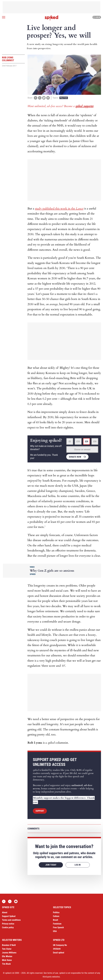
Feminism (57, 924)
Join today (51, 865)
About (5, 912)
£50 (95, 441)
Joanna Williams (9, 953)
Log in (96, 17)
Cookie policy (8, 927)
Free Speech (58, 927)
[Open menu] (4, 17)
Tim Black (6, 964)
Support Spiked (9, 916)
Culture (56, 916)
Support (40, 811)
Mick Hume (7, 960)
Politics (64, 98)
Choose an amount (82, 450)
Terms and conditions (11, 920)
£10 (78, 441)
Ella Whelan (7, 956)
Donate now (75, 457)
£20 (87, 441)
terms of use (53, 973)
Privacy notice (8, 924)
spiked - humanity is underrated (51, 18)
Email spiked (59, 953)
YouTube (16, 901)
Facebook (4, 901)
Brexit (56, 920)
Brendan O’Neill (9, 945)
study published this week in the (59, 209)
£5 (70, 441)
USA (55, 931)
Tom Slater (7, 949)
